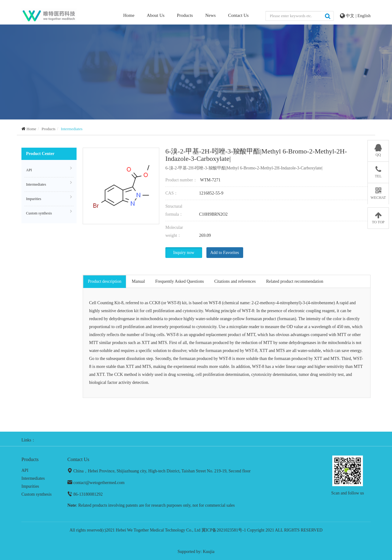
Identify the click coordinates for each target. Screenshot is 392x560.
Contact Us (238, 15)
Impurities (49, 198)
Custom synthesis (49, 212)
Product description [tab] (105, 281)
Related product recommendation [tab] (295, 281)
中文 (351, 16)
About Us (156, 15)
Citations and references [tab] (235, 281)
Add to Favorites (224, 253)
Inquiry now (184, 253)
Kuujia (209, 552)
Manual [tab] (138, 281)
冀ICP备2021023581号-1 (224, 530)
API (49, 169)
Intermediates (72, 129)
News (210, 15)
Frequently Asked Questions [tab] (180, 281)
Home (129, 15)
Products (185, 15)
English (364, 16)
